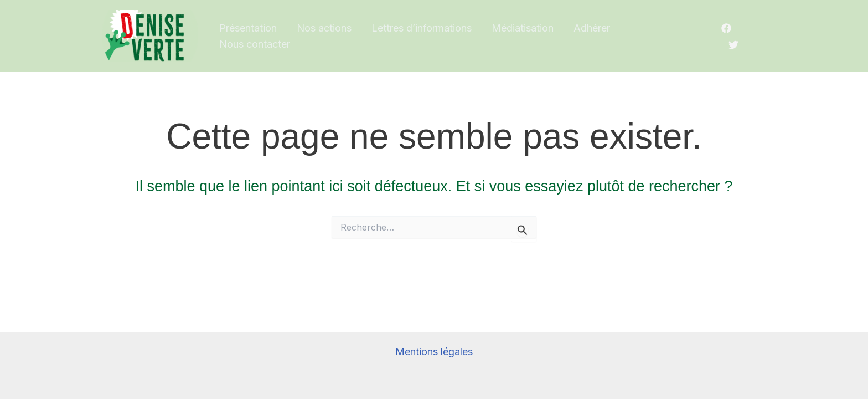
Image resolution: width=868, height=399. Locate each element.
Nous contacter (255, 44)
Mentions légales (434, 352)
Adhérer (592, 28)
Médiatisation (523, 28)
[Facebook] (726, 28)
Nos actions (324, 28)
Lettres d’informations (422, 28)
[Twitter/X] (733, 45)
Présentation (248, 28)
